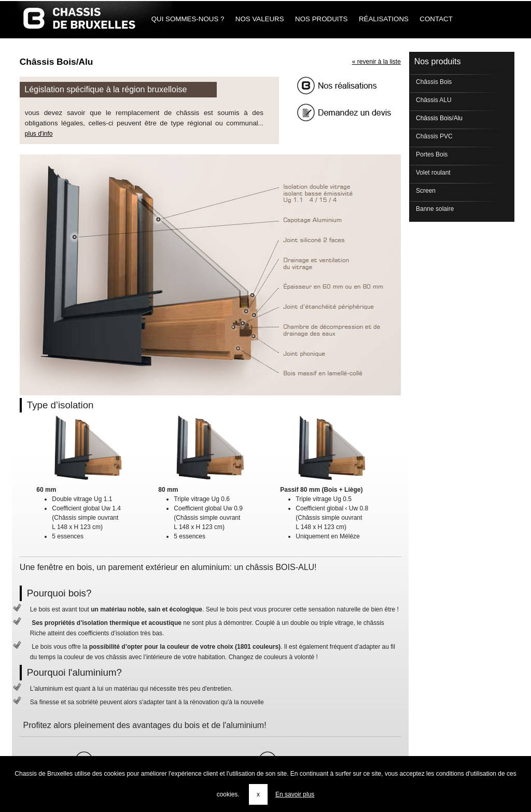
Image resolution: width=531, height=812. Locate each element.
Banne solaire (434, 209)
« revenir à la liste (376, 62)
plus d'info (39, 134)
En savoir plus (295, 794)
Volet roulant (432, 173)
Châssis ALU (433, 100)
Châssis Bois (433, 82)
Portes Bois (431, 154)
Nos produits (321, 19)
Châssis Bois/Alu (438, 118)
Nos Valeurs (260, 19)
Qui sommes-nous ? (188, 19)
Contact (436, 19)
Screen (425, 191)
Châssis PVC (434, 136)
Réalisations (383, 19)
